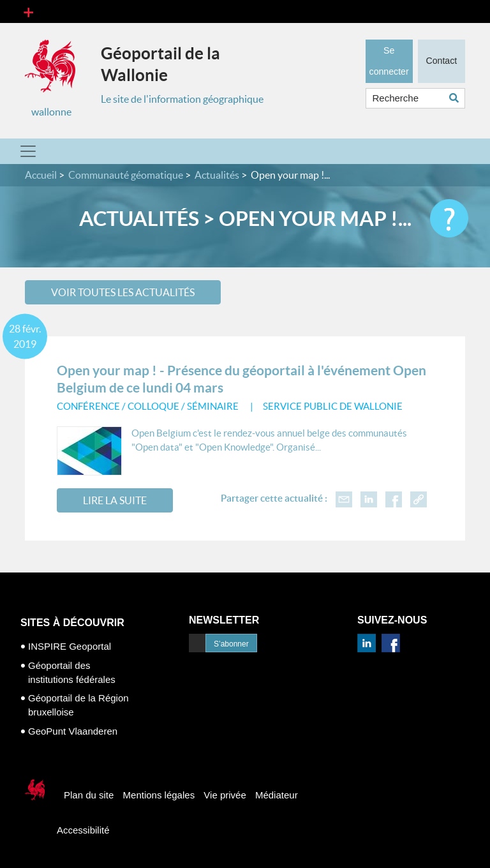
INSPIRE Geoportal (70, 646)
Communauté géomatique (126, 175)
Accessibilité (83, 830)
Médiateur (277, 795)
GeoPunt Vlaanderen (73, 731)
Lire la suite (115, 500)
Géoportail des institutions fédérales (72, 672)
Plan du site (89, 795)
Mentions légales (159, 795)
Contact (442, 61)
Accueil (41, 175)
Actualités (217, 175)
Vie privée (225, 795)
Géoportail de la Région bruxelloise (78, 705)
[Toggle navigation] (28, 11)
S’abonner (231, 644)
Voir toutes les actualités (123, 292)
